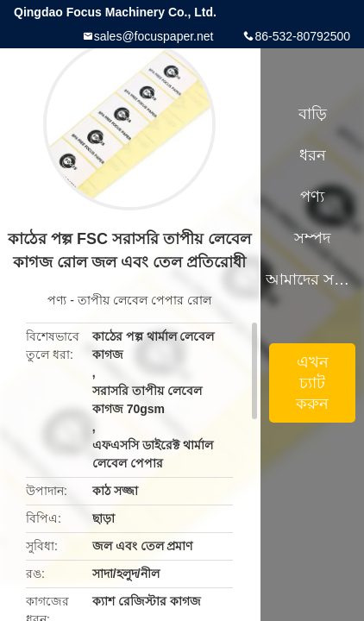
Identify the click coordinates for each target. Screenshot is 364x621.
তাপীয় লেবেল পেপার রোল (144, 300)
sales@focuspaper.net (154, 36)
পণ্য (57, 300)
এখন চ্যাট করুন (312, 383)
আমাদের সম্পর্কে (312, 279)
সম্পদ (312, 238)
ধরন (313, 155)
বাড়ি (313, 114)
